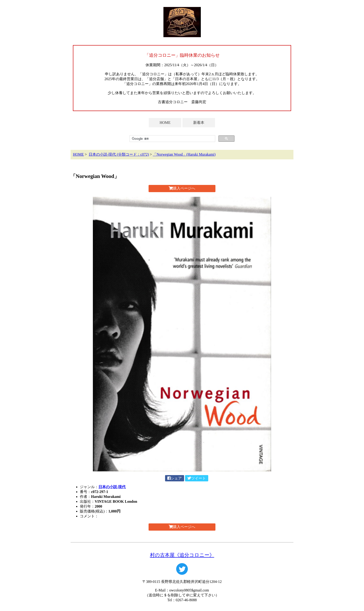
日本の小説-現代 (112, 487)
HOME (165, 123)
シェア (175, 478)
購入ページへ (182, 188)
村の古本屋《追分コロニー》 (182, 555)
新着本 (199, 123)
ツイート (197, 478)
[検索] (172, 139)
